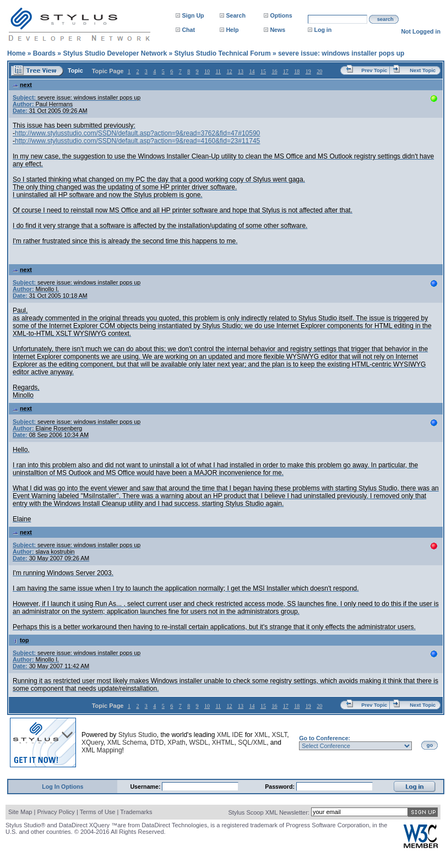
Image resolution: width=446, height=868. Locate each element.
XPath (176, 743)
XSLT (279, 735)
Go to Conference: (325, 738)
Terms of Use (98, 812)
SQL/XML (252, 743)
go (430, 745)
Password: (281, 787)
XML (261, 735)
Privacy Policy (56, 812)
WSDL (198, 743)
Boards (44, 53)
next (22, 85)
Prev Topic (374, 70)
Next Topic (423, 70)
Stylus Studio (138, 735)
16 (274, 71)
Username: (146, 787)
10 (207, 71)
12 (230, 71)
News (278, 30)
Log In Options (62, 787)
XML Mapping (102, 750)
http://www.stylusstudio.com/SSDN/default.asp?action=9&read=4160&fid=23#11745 (137, 141)
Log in (323, 30)
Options (281, 15)
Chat (188, 30)
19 (308, 71)
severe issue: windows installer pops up (341, 53)
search (385, 19)
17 (286, 71)
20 (319, 71)
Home (16, 53)
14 (252, 71)
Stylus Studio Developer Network (115, 53)
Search (236, 15)
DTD (157, 743)
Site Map (20, 812)
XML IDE (230, 735)
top (21, 640)
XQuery (93, 743)
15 (263, 71)
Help (232, 30)
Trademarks (136, 812)
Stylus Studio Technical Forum (222, 53)
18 (297, 71)
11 (218, 71)
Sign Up (193, 15)
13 (241, 71)
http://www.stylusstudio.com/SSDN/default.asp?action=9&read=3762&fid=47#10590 (137, 133)
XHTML (223, 743)
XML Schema (127, 743)
